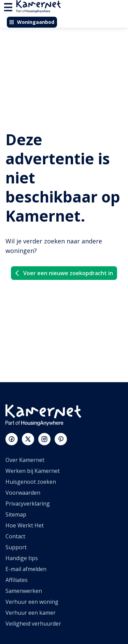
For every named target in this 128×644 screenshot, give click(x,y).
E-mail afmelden (26, 569)
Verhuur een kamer (31, 613)
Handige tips (22, 558)
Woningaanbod (32, 22)
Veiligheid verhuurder (33, 624)
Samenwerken (24, 591)
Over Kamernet (25, 460)
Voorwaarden (23, 493)
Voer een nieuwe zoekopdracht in (63, 273)
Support (16, 547)
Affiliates (17, 580)
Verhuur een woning (32, 602)
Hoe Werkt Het (25, 525)
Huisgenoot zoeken (31, 482)
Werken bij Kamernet (33, 471)
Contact (15, 536)
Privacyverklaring (28, 504)
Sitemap (16, 514)
